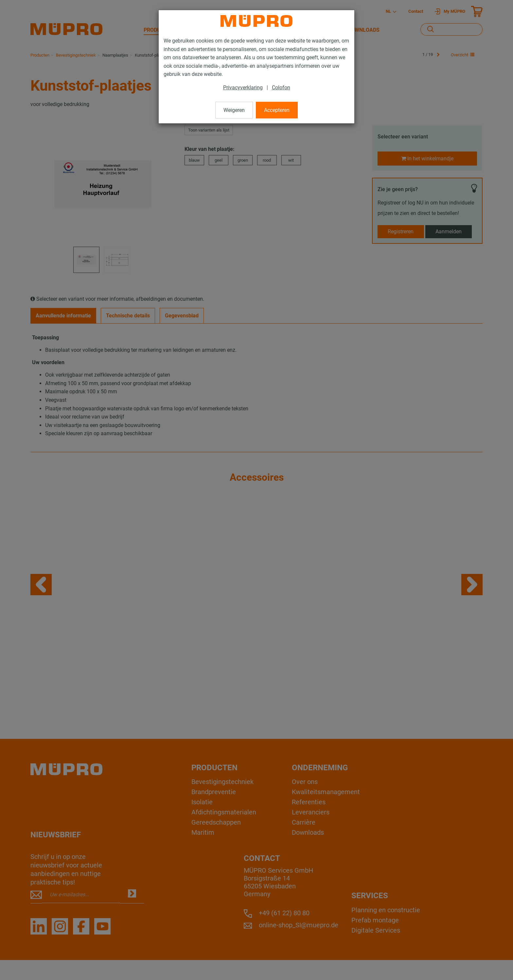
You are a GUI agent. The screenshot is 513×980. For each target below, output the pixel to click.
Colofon (281, 88)
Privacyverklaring (243, 88)
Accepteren (277, 110)
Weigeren (234, 110)
